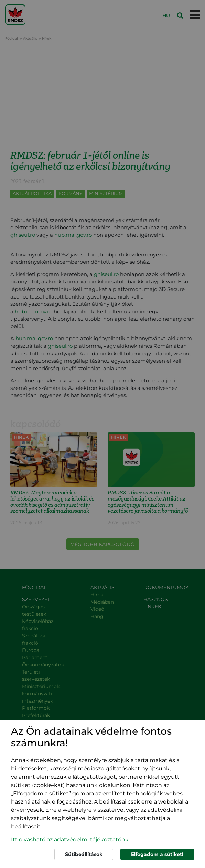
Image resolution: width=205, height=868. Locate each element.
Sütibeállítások (84, 854)
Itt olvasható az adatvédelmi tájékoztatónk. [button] (70, 840)
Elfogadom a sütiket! (157, 854)
